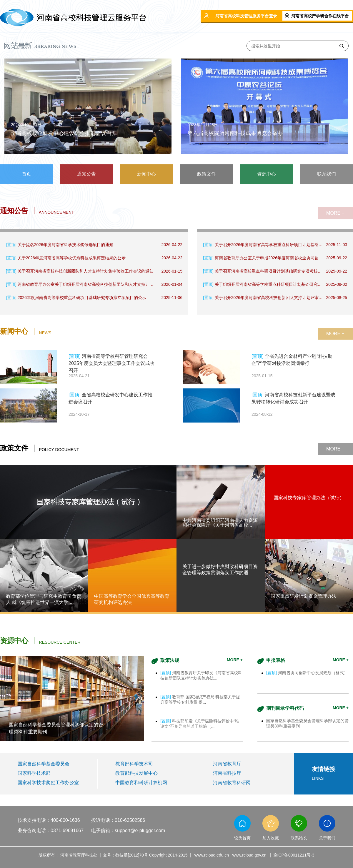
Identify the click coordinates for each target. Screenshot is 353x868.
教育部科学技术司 (134, 764)
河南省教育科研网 (232, 783)
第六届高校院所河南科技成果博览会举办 (235, 133)
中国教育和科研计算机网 (141, 783)
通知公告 (86, 174)
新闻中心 (146, 174)
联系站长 (299, 838)
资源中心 (267, 174)
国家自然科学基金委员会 (44, 764)
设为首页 (242, 838)
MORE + (335, 213)
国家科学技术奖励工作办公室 (48, 783)
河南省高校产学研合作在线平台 (320, 16)
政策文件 (207, 174)
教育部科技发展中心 (136, 773)
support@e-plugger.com (140, 831)
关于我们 (327, 838)
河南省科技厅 (227, 773)
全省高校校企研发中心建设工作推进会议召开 (64, 133)
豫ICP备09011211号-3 (294, 855)
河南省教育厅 (227, 764)
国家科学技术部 (34, 773)
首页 (26, 174)
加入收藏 (271, 838)
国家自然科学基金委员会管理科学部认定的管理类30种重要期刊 (56, 728)
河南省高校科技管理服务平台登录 (246, 16)
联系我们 (327, 174)
